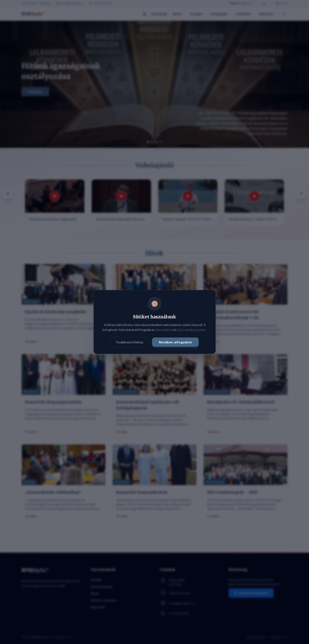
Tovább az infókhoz (130, 342)
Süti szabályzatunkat (191, 330)
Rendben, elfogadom (175, 342)
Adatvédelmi (164, 330)
